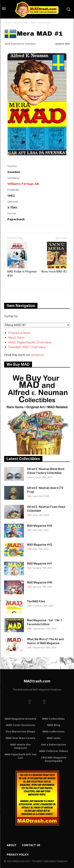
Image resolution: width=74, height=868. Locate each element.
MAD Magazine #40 (40, 582)
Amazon (37, 355)
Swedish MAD (21, 23)
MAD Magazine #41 (40, 564)
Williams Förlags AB (23, 184)
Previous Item (19, 333)
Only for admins (18, 296)
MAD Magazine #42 (40, 545)
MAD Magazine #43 (40, 526)
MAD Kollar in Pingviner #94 (22, 260)
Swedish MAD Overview (27, 347)
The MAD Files (36, 601)
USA (29, 496)
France (31, 477)
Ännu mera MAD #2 (54, 258)
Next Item (16, 338)
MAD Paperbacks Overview (30, 342)
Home (8, 23)
